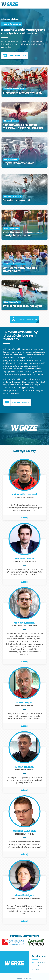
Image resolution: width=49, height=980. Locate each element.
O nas (37, 969)
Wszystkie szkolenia (28, 319)
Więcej (24, 518)
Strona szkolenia (18, 56)
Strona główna (40, 962)
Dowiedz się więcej (21, 402)
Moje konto (39, 966)
